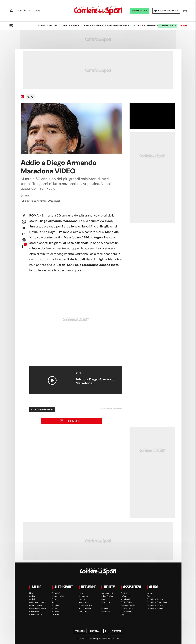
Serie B (32, 599)
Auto (81, 593)
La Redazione (126, 596)
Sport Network (85, 608)
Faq (122, 614)
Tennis (55, 602)
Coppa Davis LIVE (48, 26)
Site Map (105, 608)
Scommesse (151, 26)
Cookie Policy (126, 602)
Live (185, 26)
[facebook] (24, 216)
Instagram (95, 631)
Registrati (106, 611)
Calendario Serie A (118, 26)
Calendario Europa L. (156, 605)
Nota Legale (126, 599)
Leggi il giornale (168, 11)
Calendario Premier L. (156, 608)
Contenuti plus (168, 26)
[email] (24, 234)
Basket (55, 599)
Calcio (137, 26)
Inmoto (82, 599)
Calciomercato (36, 614)
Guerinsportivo (85, 605)
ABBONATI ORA (140, 11)
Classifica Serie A (93, 26)
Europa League (36, 605)
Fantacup (83, 611)
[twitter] (24, 228)
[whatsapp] (24, 222)
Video (149, 593)
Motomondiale (58, 596)
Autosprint (83, 596)
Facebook (80, 631)
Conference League (38, 608)
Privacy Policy (127, 608)
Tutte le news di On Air (42, 409)
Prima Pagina (107, 596)
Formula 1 (56, 593)
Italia (64, 26)
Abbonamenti (107, 593)
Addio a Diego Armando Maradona (95, 381)
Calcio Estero (35, 611)
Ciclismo (56, 614)
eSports (55, 611)
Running (55, 605)
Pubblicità (106, 602)
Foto (149, 596)
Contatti (124, 593)
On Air (31, 97)
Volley (55, 608)
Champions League (38, 602)
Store (104, 599)
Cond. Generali (127, 611)
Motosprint (83, 602)
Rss (103, 605)
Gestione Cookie (128, 605)
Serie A (75, 26)
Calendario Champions (157, 602)
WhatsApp (116, 631)
